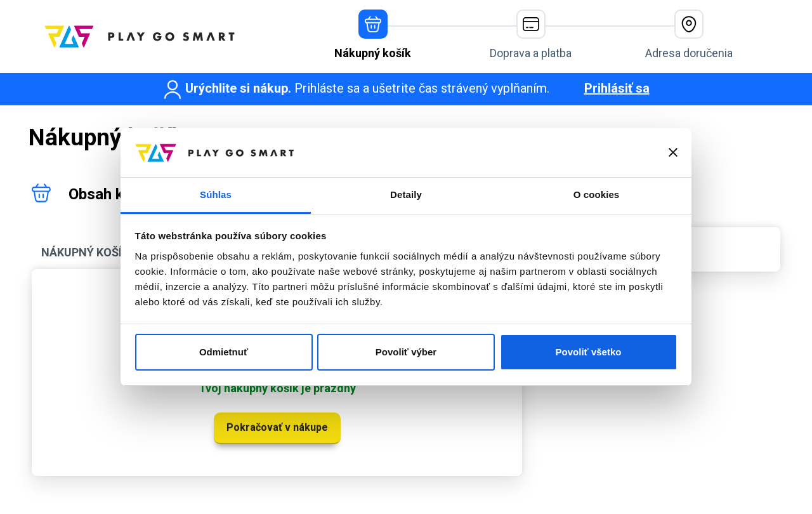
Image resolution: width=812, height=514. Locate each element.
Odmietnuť (224, 352)
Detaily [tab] (406, 194)
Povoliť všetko (589, 352)
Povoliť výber (406, 352)
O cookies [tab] (597, 194)
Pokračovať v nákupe (277, 427)
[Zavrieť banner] (673, 152)
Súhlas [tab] (216, 194)
